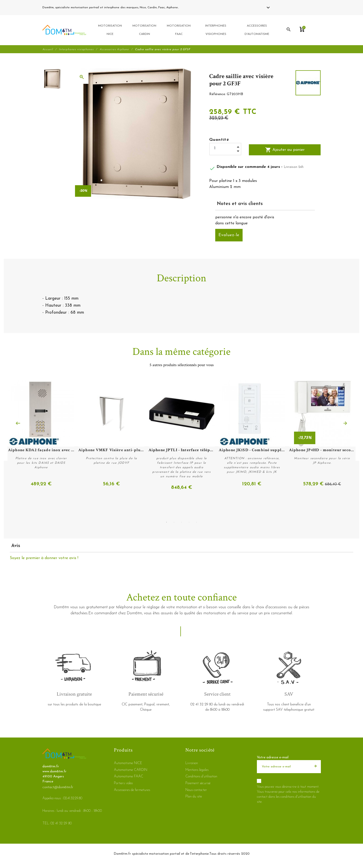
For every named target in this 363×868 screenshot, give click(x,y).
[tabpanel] (182, 436)
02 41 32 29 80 (192, 8)
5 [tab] (197, 522)
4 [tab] (189, 522)
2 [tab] (174, 522)
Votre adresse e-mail (273, 757)
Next (345, 424)
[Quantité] (225, 149)
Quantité (219, 140)
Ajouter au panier (285, 150)
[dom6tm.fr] (64, 30)
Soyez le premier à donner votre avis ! (44, 558)
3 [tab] (182, 522)
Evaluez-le (229, 236)
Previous (18, 424)
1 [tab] (167, 522)
